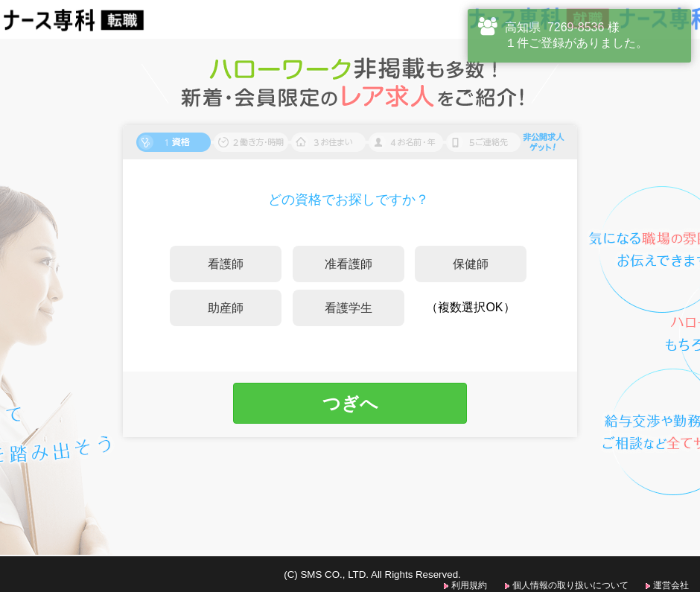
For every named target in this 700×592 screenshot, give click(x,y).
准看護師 (349, 264)
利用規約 (469, 585)
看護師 (226, 264)
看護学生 (349, 308)
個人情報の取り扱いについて (570, 585)
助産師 (226, 308)
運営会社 (671, 585)
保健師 (471, 264)
